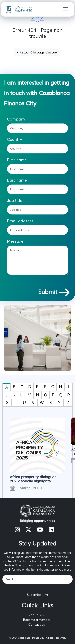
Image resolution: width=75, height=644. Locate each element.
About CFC (37, 615)
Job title (15, 201)
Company (16, 119)
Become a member (37, 620)
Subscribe (37, 595)
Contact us (37, 624)
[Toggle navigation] (66, 9)
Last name (17, 180)
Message (15, 241)
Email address (20, 221)
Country (15, 139)
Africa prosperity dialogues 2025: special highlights (33, 479)
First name (17, 160)
